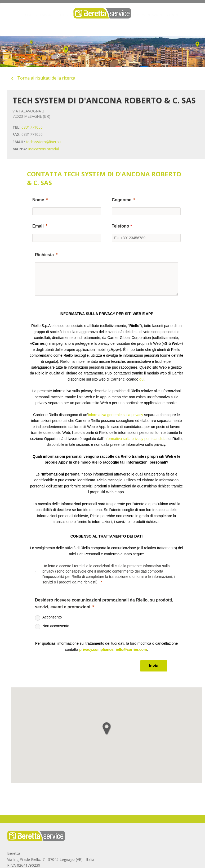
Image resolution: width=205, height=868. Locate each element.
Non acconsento (56, 626)
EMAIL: (19, 142)
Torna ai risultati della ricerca (43, 78)
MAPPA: (20, 149)
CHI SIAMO (44, 25)
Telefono (122, 226)
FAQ (127, 25)
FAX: (16, 134)
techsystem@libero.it (44, 142)
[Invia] (154, 666)
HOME (28, 25)
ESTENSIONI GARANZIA (74, 25)
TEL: (16, 127)
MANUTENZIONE (108, 25)
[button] (106, 729)
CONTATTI (175, 25)
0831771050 (32, 127)
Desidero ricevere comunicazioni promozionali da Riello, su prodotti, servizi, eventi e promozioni (104, 603)
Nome (38, 200)
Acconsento (52, 617)
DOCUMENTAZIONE (148, 25)
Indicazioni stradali (44, 149)
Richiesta (44, 255)
